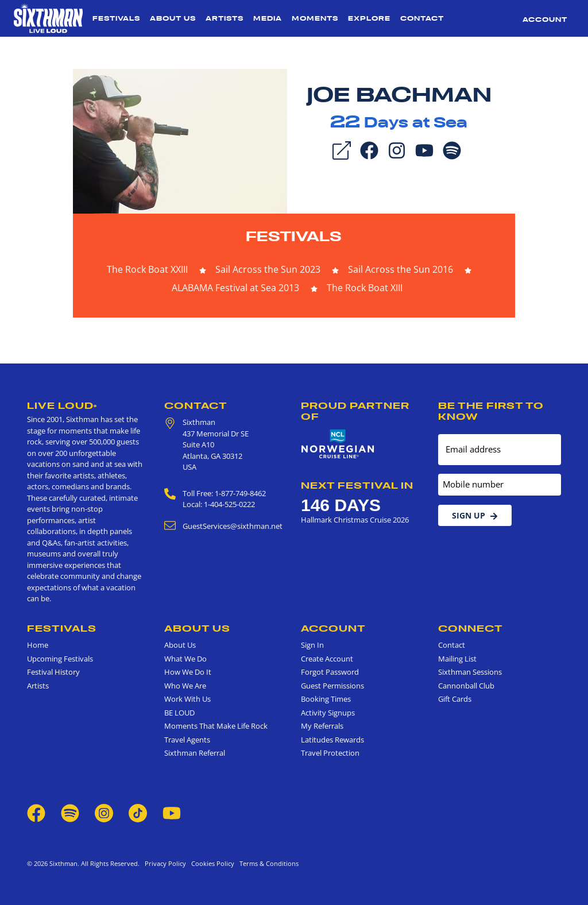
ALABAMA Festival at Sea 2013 (235, 288)
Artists (225, 18)
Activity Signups (328, 713)
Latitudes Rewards (332, 740)
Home (38, 645)
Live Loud (62, 405)
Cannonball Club (466, 686)
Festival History (53, 672)
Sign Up (475, 515)
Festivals (116, 18)
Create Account (327, 659)
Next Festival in (357, 485)
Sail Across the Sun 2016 (401, 269)
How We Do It (188, 672)
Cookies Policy (211, 863)
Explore (369, 18)
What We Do (185, 659)
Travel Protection (330, 753)
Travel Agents (187, 740)
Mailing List (457, 659)
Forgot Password (330, 672)
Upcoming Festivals (60, 659)
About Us (173, 18)
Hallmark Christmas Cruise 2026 (355, 520)
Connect (471, 628)
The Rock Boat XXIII (147, 269)
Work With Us (187, 699)
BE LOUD (179, 713)
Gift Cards (455, 699)
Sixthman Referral (195, 753)
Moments (315, 18)
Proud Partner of (355, 411)
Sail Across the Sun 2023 (268, 269)
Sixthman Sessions (470, 672)
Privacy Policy (165, 863)
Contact (422, 18)
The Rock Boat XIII (365, 288)
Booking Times (326, 699)
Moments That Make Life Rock (216, 726)
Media (268, 18)
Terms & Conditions (267, 863)
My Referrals (322, 726)
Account (545, 20)
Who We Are (185, 686)
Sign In (312, 645)
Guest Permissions (332, 686)
